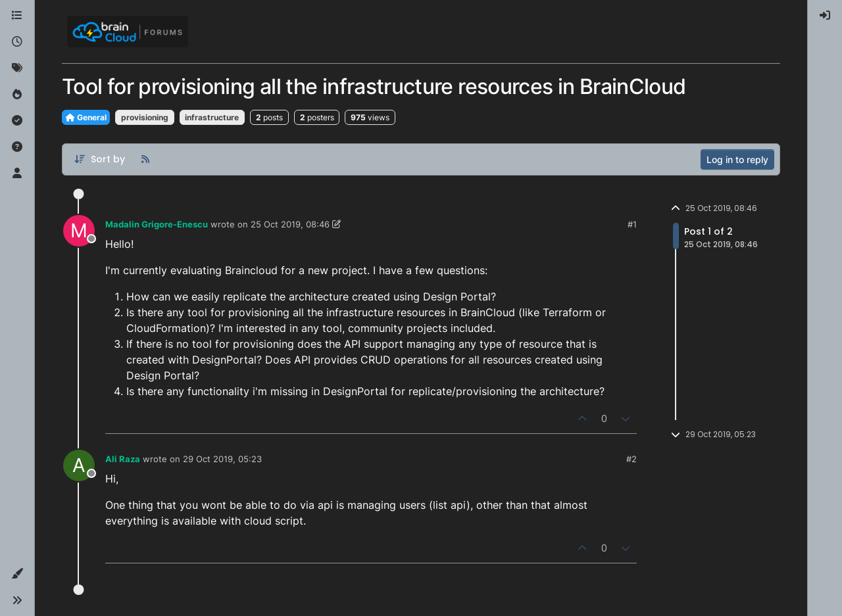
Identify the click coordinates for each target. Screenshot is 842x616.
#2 (631, 459)
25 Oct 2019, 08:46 (290, 224)
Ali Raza (123, 459)
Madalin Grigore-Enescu (157, 224)
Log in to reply (737, 159)
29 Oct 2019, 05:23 (222, 459)
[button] (17, 574)
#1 (632, 224)
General (86, 117)
